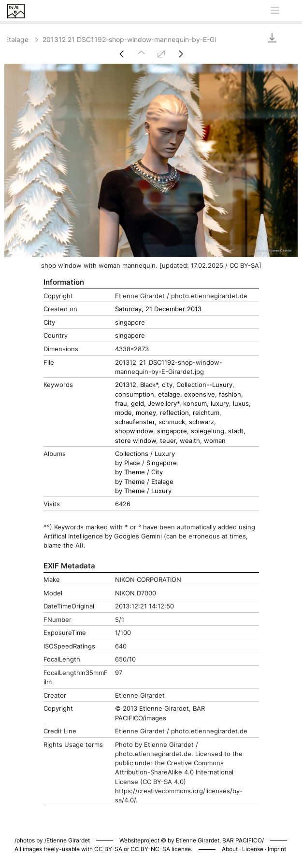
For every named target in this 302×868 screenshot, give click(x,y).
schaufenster (135, 422)
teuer (168, 441)
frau (121, 404)
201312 (126, 385)
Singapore (162, 463)
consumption (135, 394)
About (230, 849)
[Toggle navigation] (275, 11)
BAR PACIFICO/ (243, 840)
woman (215, 441)
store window (136, 441)
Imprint (277, 849)
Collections (132, 454)
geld (137, 404)
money (146, 413)
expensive (200, 394)
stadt (236, 431)
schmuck (172, 422)
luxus (241, 404)
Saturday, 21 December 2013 (158, 309)
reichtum (206, 413)
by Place (128, 463)
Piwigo (276, 830)
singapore (172, 431)
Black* (149, 385)
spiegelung (208, 431)
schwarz (201, 422)
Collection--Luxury (204, 385)
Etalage (22, 39)
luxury (220, 404)
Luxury (165, 454)
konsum (195, 404)
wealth (190, 441)
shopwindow (134, 431)
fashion (230, 394)
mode (123, 413)
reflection (174, 413)
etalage (169, 394)
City (157, 472)
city (167, 385)
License (253, 849)
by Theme (130, 472)
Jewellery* (164, 404)
